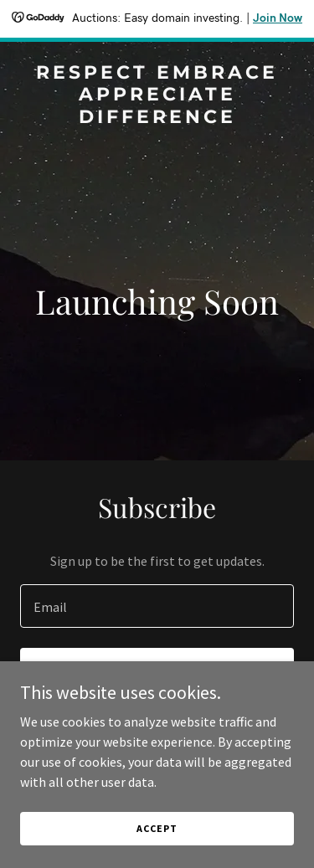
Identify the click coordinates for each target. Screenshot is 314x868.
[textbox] (157, 606)
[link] (157, 118)
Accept (157, 828)
